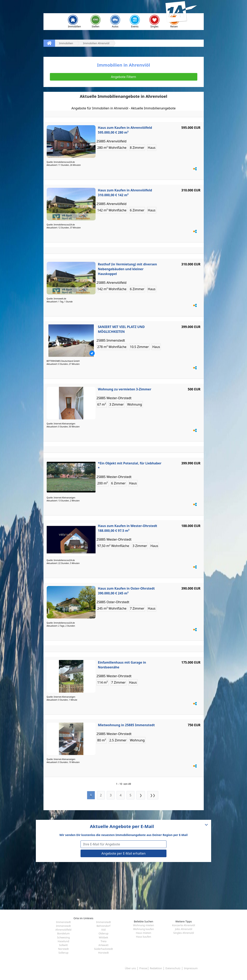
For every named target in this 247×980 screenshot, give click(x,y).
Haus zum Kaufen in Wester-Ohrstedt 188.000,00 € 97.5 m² (128, 528)
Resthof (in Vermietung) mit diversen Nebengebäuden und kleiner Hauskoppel (128, 269)
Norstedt (63, 949)
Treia (103, 941)
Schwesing (64, 937)
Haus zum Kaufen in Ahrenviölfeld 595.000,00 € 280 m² (125, 130)
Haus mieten (143, 933)
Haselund (63, 941)
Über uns (130, 968)
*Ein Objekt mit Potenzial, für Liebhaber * (130, 466)
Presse (143, 968)
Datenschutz (173, 968)
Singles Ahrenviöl (184, 933)
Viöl (103, 930)
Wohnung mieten (143, 925)
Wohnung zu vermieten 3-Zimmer (125, 389)
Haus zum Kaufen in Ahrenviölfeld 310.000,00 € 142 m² (125, 193)
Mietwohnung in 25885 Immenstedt (126, 725)
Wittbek (103, 937)
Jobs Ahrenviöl (184, 929)
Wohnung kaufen (144, 929)
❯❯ (153, 795)
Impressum (191, 968)
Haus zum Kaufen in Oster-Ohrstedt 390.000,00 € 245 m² (126, 591)
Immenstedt (64, 922)
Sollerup (64, 953)
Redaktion (156, 968)
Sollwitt (64, 945)
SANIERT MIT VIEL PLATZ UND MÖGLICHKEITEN (121, 329)
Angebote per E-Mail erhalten (123, 853)
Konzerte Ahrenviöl (183, 925)
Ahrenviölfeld (64, 930)
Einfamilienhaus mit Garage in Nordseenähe (122, 665)
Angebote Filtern (123, 77)
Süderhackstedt (104, 949)
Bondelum (63, 933)
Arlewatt (103, 945)
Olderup (103, 933)
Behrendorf (103, 926)
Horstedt (103, 953)
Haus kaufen (144, 937)
